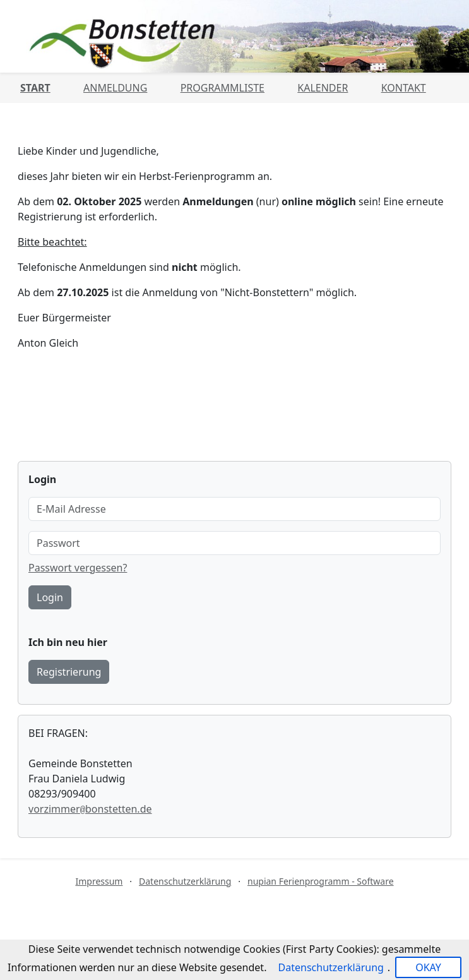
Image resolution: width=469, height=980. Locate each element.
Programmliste (223, 88)
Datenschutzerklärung (185, 881)
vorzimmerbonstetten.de (90, 809)
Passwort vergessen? (78, 568)
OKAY (428, 967)
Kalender (323, 88)
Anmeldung (115, 88)
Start (35, 88)
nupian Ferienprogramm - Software (321, 881)
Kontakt (404, 88)
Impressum (99, 881)
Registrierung (69, 672)
